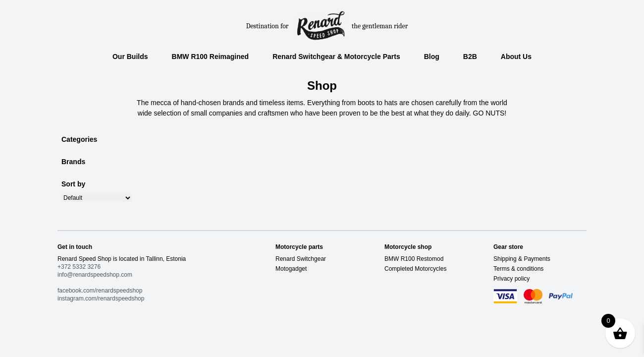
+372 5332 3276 (79, 267)
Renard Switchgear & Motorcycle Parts (336, 57)
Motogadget (291, 269)
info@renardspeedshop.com (95, 275)
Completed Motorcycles (415, 269)
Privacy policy (511, 279)
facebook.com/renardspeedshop (100, 291)
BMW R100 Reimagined (211, 57)
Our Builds (130, 57)
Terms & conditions (518, 269)
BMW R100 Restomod (414, 259)
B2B (470, 57)
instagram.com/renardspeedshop (101, 298)
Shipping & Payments (522, 259)
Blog (432, 57)
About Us (516, 57)
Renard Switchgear (301, 259)
